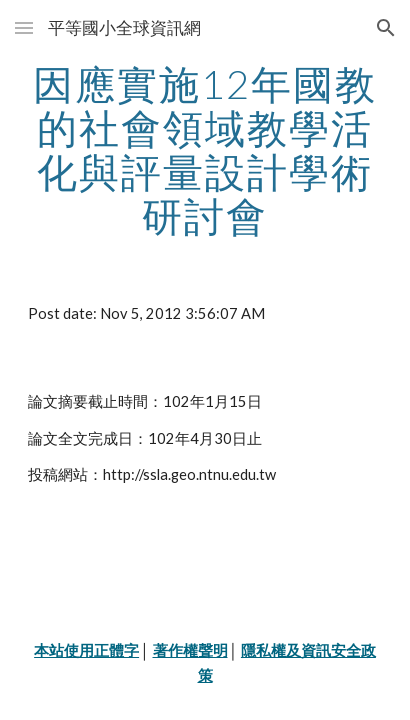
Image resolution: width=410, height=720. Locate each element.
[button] (24, 27)
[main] (205, 150)
